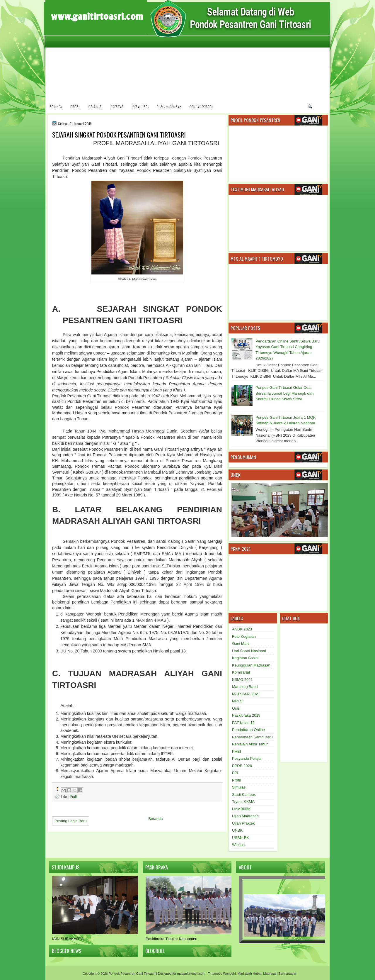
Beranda (56, 106)
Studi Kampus (244, 795)
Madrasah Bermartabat (280, 974)
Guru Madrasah (169, 106)
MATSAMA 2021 (246, 694)
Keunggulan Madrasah (251, 665)
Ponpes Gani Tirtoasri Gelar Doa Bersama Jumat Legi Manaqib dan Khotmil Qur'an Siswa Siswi (284, 393)
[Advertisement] (313, 58)
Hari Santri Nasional (249, 651)
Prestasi (117, 106)
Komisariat (241, 672)
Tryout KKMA (243, 802)
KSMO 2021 (242, 680)
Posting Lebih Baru (71, 821)
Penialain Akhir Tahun (250, 744)
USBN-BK (241, 838)
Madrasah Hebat (249, 974)
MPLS (237, 701)
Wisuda (238, 845)
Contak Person (201, 106)
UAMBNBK (241, 809)
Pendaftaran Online (248, 730)
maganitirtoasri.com (191, 974)
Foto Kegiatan (244, 636)
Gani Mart (240, 644)
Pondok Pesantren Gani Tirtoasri (132, 974)
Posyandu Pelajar (247, 758)
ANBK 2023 (242, 629)
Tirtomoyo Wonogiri (222, 974)
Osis (236, 708)
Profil (75, 106)
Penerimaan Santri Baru (252, 737)
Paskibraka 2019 (246, 715)
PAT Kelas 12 (243, 723)
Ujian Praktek (243, 823)
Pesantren (141, 106)
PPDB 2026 (242, 766)
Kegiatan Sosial (245, 658)
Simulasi (239, 787)
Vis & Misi (95, 106)
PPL (236, 773)
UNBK (237, 830)
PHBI (236, 751)
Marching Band (245, 687)
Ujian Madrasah (245, 816)
